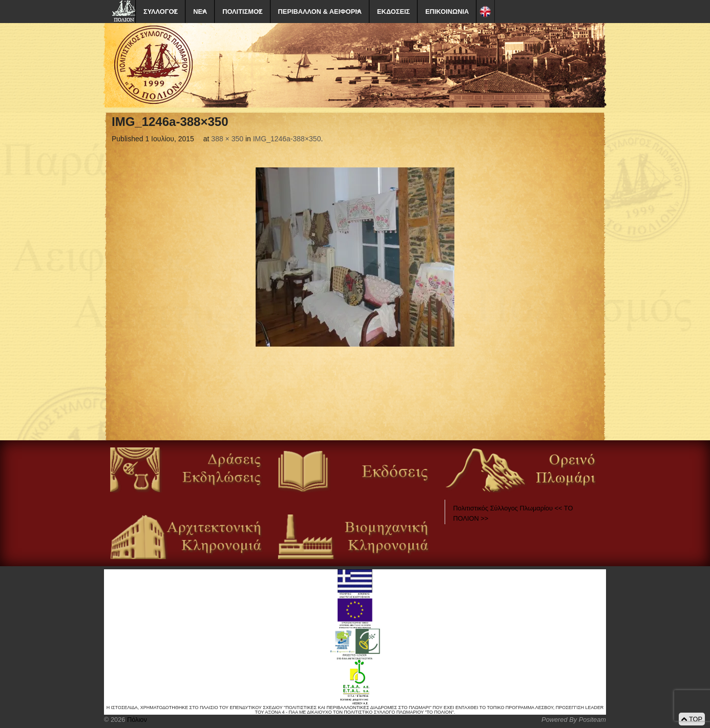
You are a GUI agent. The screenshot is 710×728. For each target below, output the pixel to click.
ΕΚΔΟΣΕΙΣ (393, 12)
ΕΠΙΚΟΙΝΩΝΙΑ (447, 12)
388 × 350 (227, 139)
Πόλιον (136, 720)
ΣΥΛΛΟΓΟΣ (161, 12)
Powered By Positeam (574, 720)
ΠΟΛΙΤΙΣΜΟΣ (242, 12)
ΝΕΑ (200, 12)
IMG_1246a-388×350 (287, 139)
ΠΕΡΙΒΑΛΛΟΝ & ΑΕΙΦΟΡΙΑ (320, 12)
